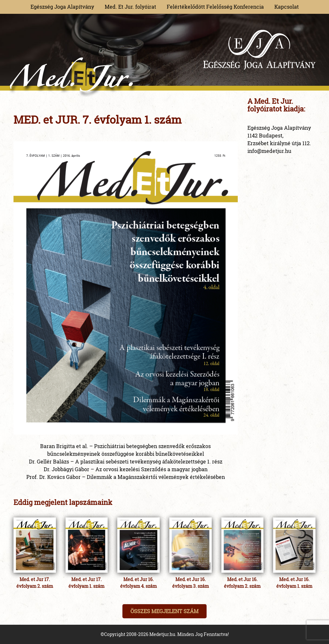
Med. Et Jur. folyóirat (130, 7)
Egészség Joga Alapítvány (62, 7)
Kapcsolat (287, 7)
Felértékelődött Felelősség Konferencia (215, 7)
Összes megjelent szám (164, 611)
